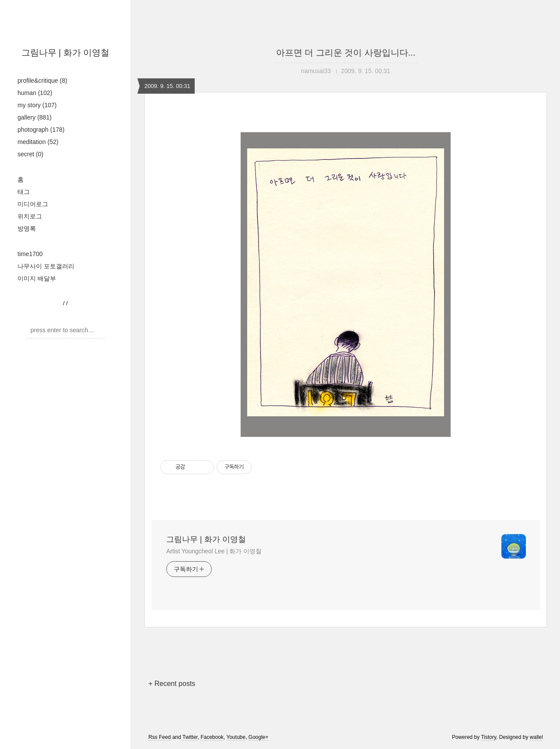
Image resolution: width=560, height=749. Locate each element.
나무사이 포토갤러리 (46, 266)
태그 (24, 192)
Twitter (190, 737)
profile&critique (42, 81)
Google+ (259, 737)
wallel (536, 737)
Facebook (212, 737)
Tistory (488, 737)
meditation (38, 142)
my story (37, 105)
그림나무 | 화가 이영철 (66, 53)
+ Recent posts (172, 684)
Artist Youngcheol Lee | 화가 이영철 (214, 551)
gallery (35, 117)
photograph (41, 130)
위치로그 (30, 216)
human (35, 93)
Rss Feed (159, 737)
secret (30, 154)
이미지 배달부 (37, 278)
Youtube (236, 737)
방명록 (27, 229)
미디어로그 (33, 204)
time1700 (30, 254)
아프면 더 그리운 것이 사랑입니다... (346, 53)
